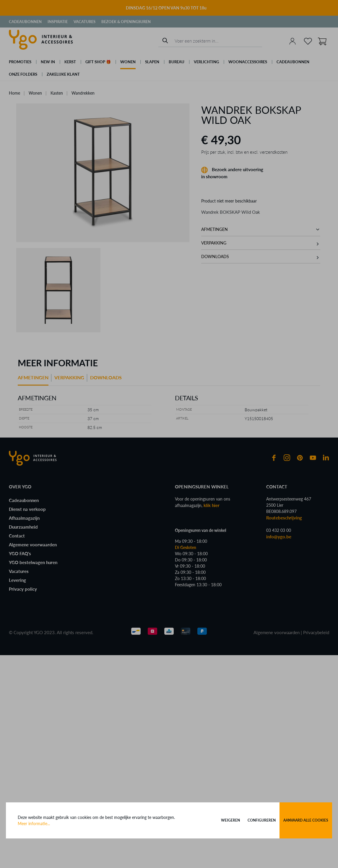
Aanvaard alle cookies (306, 820)
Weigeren (230, 820)
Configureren (262, 820)
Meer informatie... (34, 824)
